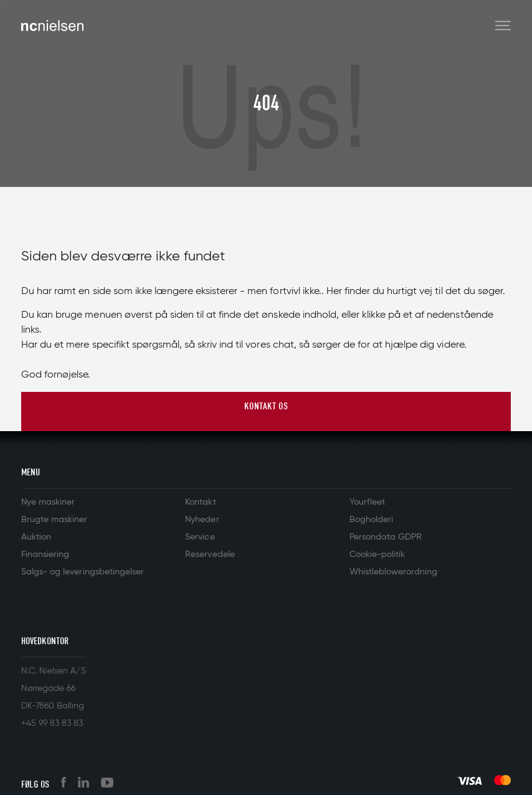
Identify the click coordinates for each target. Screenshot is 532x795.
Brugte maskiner (54, 520)
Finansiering (45, 555)
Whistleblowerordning (393, 572)
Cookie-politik (377, 555)
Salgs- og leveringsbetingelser (83, 572)
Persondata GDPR (386, 537)
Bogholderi (371, 520)
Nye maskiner (48, 502)
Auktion (36, 537)
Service (200, 537)
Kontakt (200, 502)
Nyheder (202, 520)
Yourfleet (367, 502)
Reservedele (210, 555)
